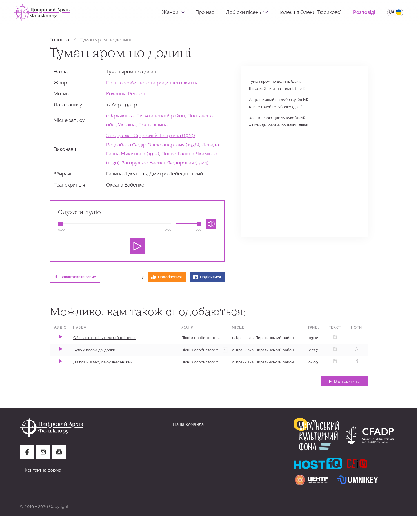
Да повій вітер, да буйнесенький (103, 362)
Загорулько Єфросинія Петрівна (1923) (151, 135)
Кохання (116, 94)
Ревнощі (138, 94)
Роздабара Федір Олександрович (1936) (153, 145)
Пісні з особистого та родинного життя (152, 83)
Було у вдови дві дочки (94, 350)
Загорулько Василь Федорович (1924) (165, 163)
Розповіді (364, 12)
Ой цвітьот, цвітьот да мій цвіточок (104, 338)
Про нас (205, 12)
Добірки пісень (243, 12)
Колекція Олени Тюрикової (310, 12)
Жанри (170, 12)
